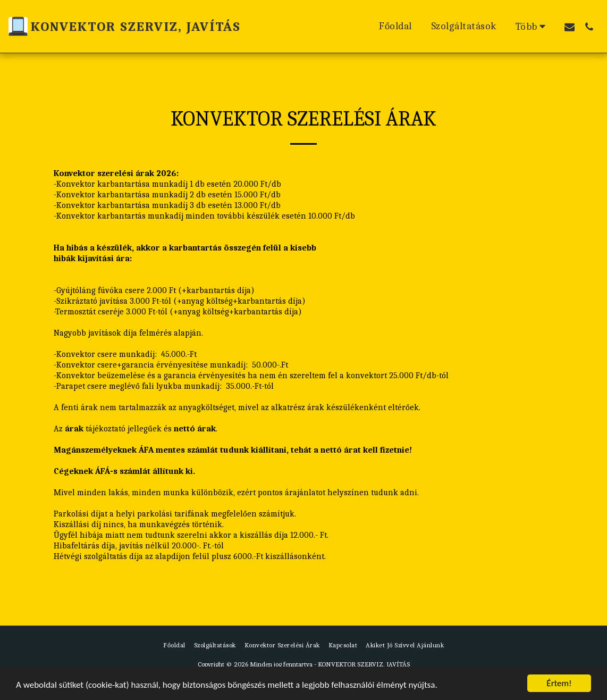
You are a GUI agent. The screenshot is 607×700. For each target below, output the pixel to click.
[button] (570, 27)
